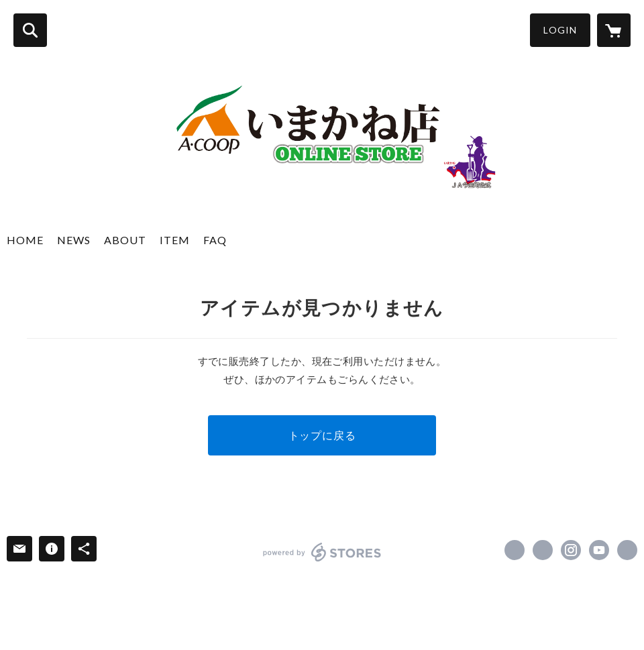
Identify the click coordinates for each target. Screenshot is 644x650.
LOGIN (560, 30)
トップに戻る (322, 435)
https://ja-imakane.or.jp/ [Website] (627, 550)
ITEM (175, 240)
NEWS (74, 240)
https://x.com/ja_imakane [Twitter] (543, 550)
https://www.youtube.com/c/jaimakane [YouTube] (599, 550)
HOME (25, 240)
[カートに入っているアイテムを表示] (614, 30)
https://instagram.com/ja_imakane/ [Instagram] (571, 550)
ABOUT (125, 240)
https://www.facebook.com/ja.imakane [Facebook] (515, 550)
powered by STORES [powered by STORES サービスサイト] (322, 552)
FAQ (215, 240)
